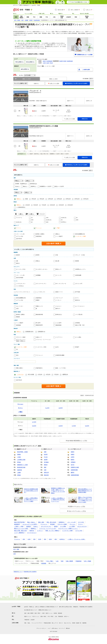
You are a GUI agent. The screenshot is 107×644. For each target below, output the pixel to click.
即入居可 (38, 323)
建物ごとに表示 (27, 79)
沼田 (45, 470)
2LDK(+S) (49, 220)
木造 (57, 255)
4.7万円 (74, 426)
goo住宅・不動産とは (29, 607)
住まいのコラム (68, 623)
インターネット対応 (41, 347)
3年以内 (34, 199)
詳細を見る (85, 119)
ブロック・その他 (80, 255)
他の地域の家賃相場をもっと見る (77, 441)
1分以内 (28, 205)
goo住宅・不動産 (16, 607)
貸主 (17, 355)
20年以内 (68, 199)
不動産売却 (27, 620)
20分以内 (70, 205)
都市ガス (58, 308)
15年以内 (59, 199)
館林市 (44, 61)
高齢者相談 (59, 325)
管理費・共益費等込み (21, 184)
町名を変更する (30, 62)
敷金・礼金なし (31, 522)
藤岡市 (73, 472)
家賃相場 (44, 563)
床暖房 (38, 300)
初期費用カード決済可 (46, 186)
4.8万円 (61, 408)
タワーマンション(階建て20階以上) (21, 340)
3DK (77, 220)
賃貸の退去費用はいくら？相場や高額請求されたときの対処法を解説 (85, 491)
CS (17, 349)
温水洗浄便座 (20, 278)
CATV (57, 347)
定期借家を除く (30, 332)
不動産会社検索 (47, 623)
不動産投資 (79, 561)
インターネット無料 (81, 236)
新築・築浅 (41, 522)
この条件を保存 (86, 70)
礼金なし (18, 186)
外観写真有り (39, 368)
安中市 (73, 465)
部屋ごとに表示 (53, 79)
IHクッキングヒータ (61, 284)
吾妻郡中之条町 (75, 467)
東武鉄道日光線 (21, 467)
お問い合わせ (55, 628)
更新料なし (34, 186)
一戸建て (58, 228)
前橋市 (73, 454)
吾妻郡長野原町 (75, 475)
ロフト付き (81, 522)
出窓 (17, 308)
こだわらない (20, 374)
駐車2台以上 (59, 314)
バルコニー (59, 306)
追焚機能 (38, 275)
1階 (17, 261)
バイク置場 (72, 526)
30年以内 (86, 199)
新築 (27, 199)
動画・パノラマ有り (61, 368)
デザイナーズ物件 (21, 337)
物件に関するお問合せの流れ (66, 607)
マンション (39, 228)
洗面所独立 (39, 236)
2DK (32, 220)
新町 (45, 467)
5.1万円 (47, 408)
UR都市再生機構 (60, 355)
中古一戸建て (50, 561)
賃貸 (62, 561)
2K (77, 218)
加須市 (48, 63)
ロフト (77, 298)
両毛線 (19, 462)
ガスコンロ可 (79, 284)
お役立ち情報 (15, 623)
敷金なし (25, 186)
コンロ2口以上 (20, 286)
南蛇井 (46, 465)
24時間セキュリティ (81, 269)
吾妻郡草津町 (74, 470)
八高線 (19, 457)
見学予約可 (19, 239)
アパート (19, 228)
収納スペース (59, 292)
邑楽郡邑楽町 (70, 61)
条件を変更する (25, 69)
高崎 (45, 452)
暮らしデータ (55, 623)
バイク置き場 (79, 314)
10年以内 (50, 199)
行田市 (44, 63)
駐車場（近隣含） (41, 234)
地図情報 (84, 623)
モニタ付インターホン (42, 269)
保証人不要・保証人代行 (21, 531)
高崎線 (19, 454)
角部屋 (77, 261)
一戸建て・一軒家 (19, 526)
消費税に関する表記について (45, 610)
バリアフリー (59, 337)
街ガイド (61, 623)
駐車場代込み (34, 184)
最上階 (57, 261)
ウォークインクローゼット (23, 292)
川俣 (14, 554)
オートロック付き (21, 269)
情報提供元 (76, 607)
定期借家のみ (42, 332)
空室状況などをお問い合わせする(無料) (76, 83)
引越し (29, 623)
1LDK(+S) (64, 218)
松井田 (46, 454)
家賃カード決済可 (59, 186)
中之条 (46, 457)
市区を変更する (19, 62)
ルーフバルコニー (80, 306)
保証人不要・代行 (80, 325)
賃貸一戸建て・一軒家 (40, 613)
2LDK (40, 539)
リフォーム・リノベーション (43, 340)
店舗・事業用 (69, 561)
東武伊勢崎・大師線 (22, 452)
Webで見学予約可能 (19, 522)
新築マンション (28, 616)
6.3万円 (87, 426)
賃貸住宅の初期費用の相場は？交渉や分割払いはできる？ (31, 491)
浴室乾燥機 (78, 275)
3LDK (50, 539)
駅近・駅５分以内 (51, 522)
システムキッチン (21, 284)
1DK (47, 218)
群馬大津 (46, 472)
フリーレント (39, 355)
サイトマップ (62, 628)
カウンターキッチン (41, 284)
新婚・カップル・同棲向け (52, 531)
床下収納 (78, 292)
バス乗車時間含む (21, 207)
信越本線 (20, 470)
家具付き (78, 300)
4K (32, 222)
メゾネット (59, 300)
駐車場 (56, 526)
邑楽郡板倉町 (49, 61)
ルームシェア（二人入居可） (30, 524)
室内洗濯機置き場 (80, 234)
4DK (47, 222)
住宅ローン (67, 616)
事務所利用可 (39, 325)
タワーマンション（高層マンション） (68, 529)
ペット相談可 (59, 236)
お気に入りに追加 (54, 83)
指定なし (19, 199)
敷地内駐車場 (39, 314)
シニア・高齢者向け (19, 533)
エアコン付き (20, 236)
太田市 (73, 457)
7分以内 (44, 205)
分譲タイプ (39, 337)
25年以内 (77, 199)
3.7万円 (34, 422)
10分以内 (52, 205)
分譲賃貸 (28, 526)
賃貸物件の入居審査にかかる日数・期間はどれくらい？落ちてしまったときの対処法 (58, 491)
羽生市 (51, 63)
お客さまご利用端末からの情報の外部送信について (46, 607)
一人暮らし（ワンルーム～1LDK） (76, 539)
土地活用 (32, 620)
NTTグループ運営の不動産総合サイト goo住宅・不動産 (27, 5)
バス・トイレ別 (20, 234)
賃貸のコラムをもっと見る (77, 507)
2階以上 (58, 234)
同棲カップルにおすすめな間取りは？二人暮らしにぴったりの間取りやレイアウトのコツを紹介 (85, 500)
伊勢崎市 (73, 462)
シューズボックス (41, 292)
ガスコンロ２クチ (82, 526)
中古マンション (36, 616)
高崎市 (73, 452)
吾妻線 (19, 475)
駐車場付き (62, 522)
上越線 (19, 472)
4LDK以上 (64, 222)
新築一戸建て (43, 616)
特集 (25, 623)
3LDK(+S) (19, 222)
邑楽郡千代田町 (63, 61)
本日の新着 (31, 374)
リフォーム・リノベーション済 (47, 529)
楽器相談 (19, 325)
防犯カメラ (59, 269)
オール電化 (78, 337)
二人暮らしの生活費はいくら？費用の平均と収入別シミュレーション (58, 500)
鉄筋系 (18, 255)
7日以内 (56, 374)
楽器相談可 (17, 524)
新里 (18, 549)
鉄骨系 (38, 255)
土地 (57, 561)
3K (62, 220)
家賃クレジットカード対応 (21, 529)
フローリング (59, 298)
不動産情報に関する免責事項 (30, 572)
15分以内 (61, 205)
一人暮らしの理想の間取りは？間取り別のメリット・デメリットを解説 (31, 500)
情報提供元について (18, 572)
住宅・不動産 (88, 561)
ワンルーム (19, 218)
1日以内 (40, 374)
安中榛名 (46, 462)
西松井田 (46, 475)
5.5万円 (34, 426)
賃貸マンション (49, 613)
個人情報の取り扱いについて (31, 610)
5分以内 (36, 205)
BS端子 (77, 347)
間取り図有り (20, 368)
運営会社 (68, 628)
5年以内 (42, 199)
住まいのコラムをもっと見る (77, 511)
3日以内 (48, 374)
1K (32, 218)
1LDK (29, 539)
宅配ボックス (39, 306)
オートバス (59, 275)
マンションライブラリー (37, 623)
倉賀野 (46, 460)
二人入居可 (59, 323)
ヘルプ (49, 628)
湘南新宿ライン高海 (22, 465)
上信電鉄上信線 (21, 460)
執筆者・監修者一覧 (77, 623)
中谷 (14, 549)
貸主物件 (52, 524)
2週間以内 (65, 374)
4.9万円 (61, 426)
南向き (18, 263)
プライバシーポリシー (41, 628)
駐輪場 (18, 317)
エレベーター (20, 306)
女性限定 (78, 323)
